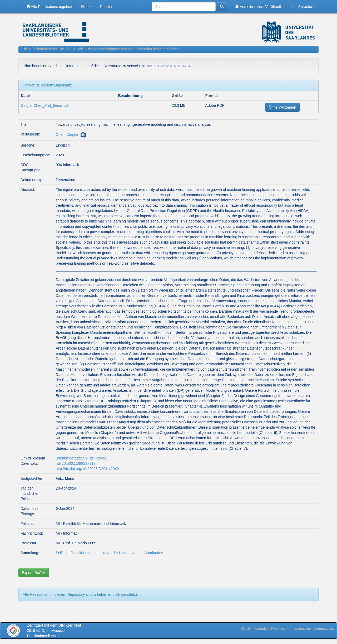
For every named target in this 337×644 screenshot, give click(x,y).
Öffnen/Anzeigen (283, 107)
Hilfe (87, 7)
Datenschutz (324, 628)
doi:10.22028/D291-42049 (170, 66)
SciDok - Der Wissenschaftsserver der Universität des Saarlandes (125, 49)
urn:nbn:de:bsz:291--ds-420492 (81, 458)
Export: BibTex (34, 573)
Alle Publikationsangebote (50, 6)
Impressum (301, 628)
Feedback (279, 628)
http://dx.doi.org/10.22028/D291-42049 (87, 469)
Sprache (306, 7)
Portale (106, 7)
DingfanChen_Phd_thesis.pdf (45, 105)
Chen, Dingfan (68, 134)
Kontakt (261, 628)
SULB (245, 628)
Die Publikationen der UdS (44, 49)
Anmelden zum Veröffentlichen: (265, 6)
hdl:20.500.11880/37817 (76, 463)
